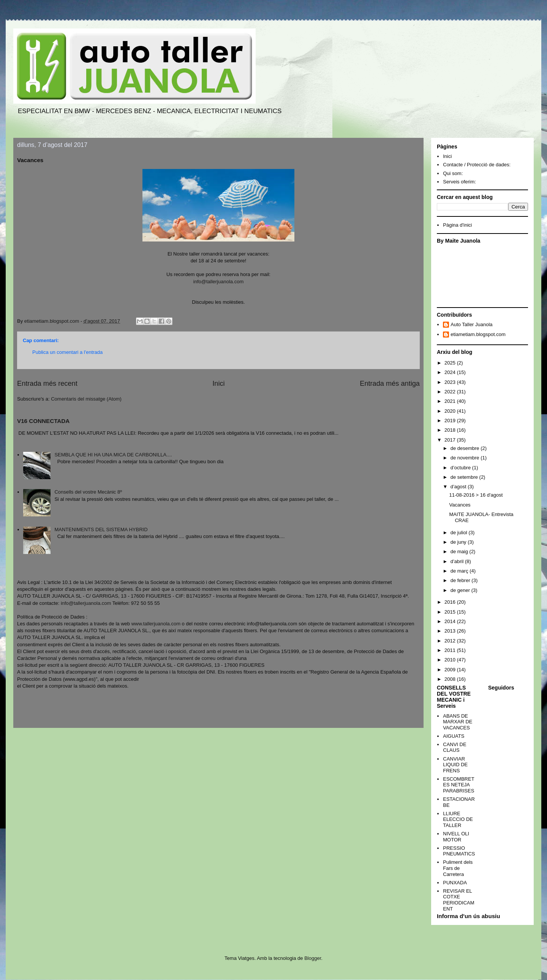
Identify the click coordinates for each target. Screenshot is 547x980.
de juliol (460, 533)
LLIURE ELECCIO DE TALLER (458, 819)
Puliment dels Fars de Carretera (458, 868)
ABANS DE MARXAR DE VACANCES (458, 722)
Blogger (313, 958)
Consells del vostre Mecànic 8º (88, 492)
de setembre (465, 477)
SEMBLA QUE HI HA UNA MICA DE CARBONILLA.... (113, 455)
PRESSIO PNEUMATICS (459, 851)
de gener (461, 590)
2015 (451, 612)
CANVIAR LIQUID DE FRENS (455, 765)
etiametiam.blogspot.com (478, 334)
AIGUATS (454, 736)
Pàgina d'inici (457, 225)
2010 (451, 660)
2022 (451, 392)
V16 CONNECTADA (43, 421)
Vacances (460, 505)
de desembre (466, 448)
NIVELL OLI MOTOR (456, 837)
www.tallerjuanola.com (156, 624)
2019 (451, 421)
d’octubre (461, 468)
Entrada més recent (47, 383)
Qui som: (453, 173)
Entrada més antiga (390, 383)
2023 (451, 382)
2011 (451, 650)
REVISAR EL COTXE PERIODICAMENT (458, 900)
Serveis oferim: (459, 182)
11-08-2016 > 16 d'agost (476, 495)
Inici (218, 383)
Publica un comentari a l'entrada (67, 352)
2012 (451, 641)
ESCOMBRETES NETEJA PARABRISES (458, 785)
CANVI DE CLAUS (455, 747)
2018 (451, 430)
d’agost (459, 487)
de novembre (466, 458)
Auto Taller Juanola (471, 324)
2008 (451, 679)
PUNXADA (455, 883)
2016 (451, 602)
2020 (451, 411)
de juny (459, 542)
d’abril (458, 561)
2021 (451, 401)
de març (460, 571)
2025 (451, 363)
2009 (451, 670)
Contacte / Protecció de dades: (477, 165)
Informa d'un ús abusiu (469, 916)
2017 (451, 440)
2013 (451, 631)
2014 (451, 621)
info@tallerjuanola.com (218, 282)
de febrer (461, 580)
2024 (451, 372)
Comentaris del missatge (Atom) (86, 399)
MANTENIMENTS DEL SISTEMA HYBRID (101, 529)
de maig (460, 552)
